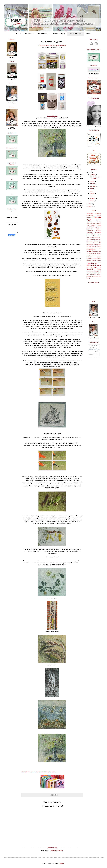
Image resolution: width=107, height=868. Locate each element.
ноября (92, 181)
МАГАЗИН (89, 34)
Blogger (62, 864)
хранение (89, 276)
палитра (99, 253)
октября (92, 184)
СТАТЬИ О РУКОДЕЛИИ (75, 34)
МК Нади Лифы (97, 245)
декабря (93, 175)
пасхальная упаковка (94, 257)
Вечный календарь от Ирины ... (95, 178)
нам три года (97, 248)
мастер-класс (91, 234)
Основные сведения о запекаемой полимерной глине (38, 772)
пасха (99, 255)
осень (99, 251)
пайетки (94, 253)
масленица (98, 232)
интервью (99, 230)
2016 (90, 173)
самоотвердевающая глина (94, 262)
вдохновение (90, 215)
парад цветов (91, 255)
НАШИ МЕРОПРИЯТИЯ (59, 34)
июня (92, 189)
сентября (93, 186)
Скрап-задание (92, 264)
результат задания (91, 260)
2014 (90, 206)
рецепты (99, 260)
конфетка (89, 232)
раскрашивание (97, 259)
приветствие (89, 259)
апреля (92, 194)
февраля (93, 198)
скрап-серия (90, 266)
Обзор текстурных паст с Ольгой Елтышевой (52, 45)
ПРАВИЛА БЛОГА (29, 34)
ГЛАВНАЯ (18, 34)
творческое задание (94, 271)
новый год (96, 251)
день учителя (91, 225)
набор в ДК (90, 248)
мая (91, 191)
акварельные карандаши (94, 214)
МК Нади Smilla (90, 246)
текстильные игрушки (95, 275)
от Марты (89, 253)
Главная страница (52, 848)
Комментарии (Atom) (57, 851)
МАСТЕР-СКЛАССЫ (43, 34)
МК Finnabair (98, 246)
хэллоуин (93, 276)
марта (92, 196)
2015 (90, 204)
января (92, 201)
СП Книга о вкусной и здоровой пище (94, 267)
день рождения (97, 224)
